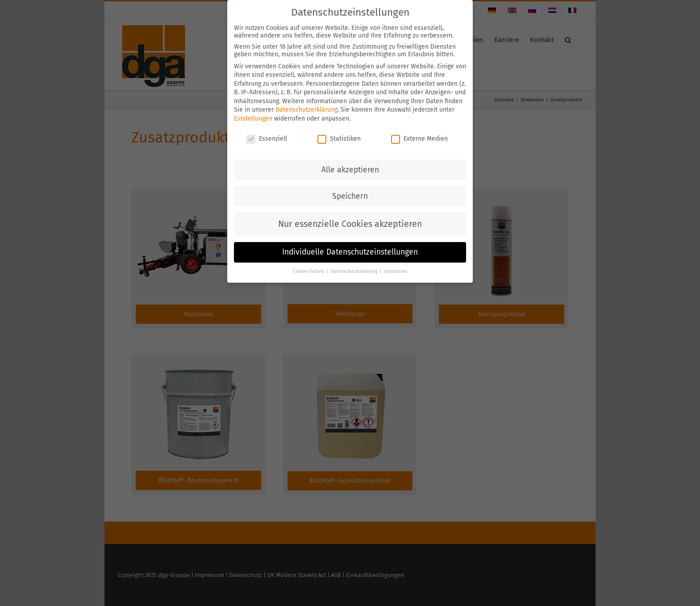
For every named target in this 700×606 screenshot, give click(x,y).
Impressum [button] (395, 271)
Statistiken (339, 139)
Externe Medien (419, 139)
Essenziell (267, 139)
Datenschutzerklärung (306, 110)
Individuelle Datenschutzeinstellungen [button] (350, 252)
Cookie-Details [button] (309, 271)
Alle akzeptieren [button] (350, 170)
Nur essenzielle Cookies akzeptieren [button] (350, 224)
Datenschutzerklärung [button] (354, 271)
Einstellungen (253, 119)
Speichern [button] (350, 196)
